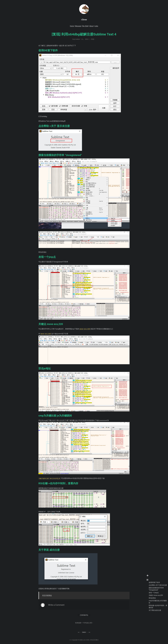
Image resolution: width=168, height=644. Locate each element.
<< (79, 632)
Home (72, 26)
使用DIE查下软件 (154, 582)
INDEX (84, 632)
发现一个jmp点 (154, 593)
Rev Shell (85, 26)
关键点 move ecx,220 (156, 595)
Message (78, 26)
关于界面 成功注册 (155, 610)
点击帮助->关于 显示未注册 (158, 585)
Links (96, 26)
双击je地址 (152, 598)
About (91, 26)
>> (89, 632)
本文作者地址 (47, 595)
